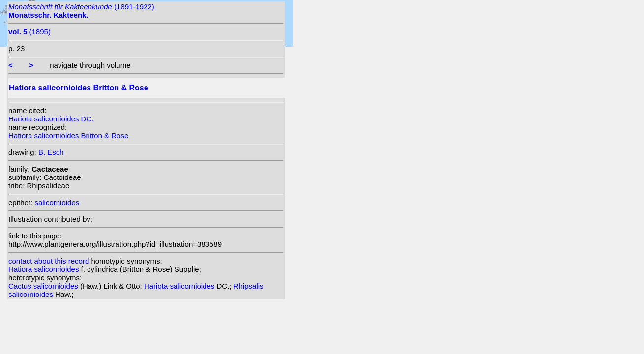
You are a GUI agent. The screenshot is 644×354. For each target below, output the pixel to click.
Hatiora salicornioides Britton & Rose (68, 135)
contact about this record (49, 261)
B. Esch (51, 152)
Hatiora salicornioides (45, 269)
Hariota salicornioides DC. (51, 119)
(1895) (29, 32)
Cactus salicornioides (44, 286)
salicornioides (57, 202)
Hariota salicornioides (180, 286)
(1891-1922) (81, 11)
